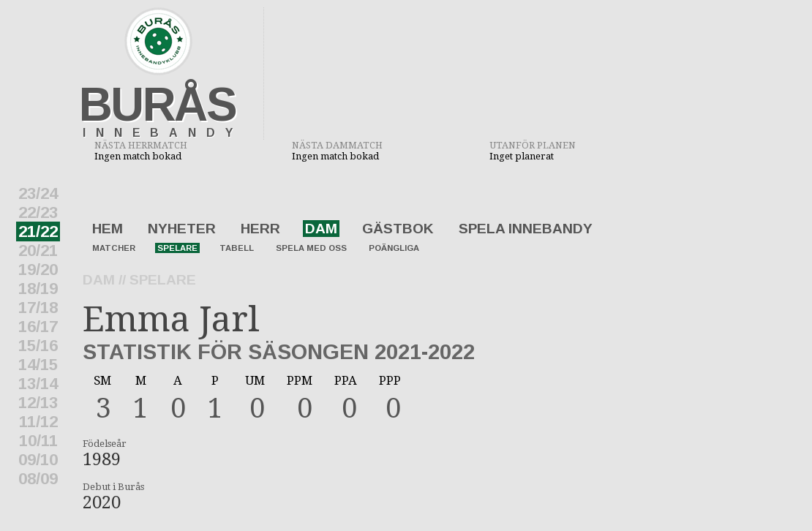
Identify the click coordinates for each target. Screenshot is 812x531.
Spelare (177, 248)
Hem (108, 229)
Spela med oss (311, 248)
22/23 (38, 212)
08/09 (38, 479)
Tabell (237, 248)
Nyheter (182, 229)
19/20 (38, 270)
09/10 (38, 460)
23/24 (38, 193)
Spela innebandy (526, 229)
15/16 (38, 346)
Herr (260, 229)
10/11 (38, 441)
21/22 (38, 231)
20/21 (38, 251)
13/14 (38, 384)
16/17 (38, 327)
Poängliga (394, 248)
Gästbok (398, 229)
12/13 (38, 403)
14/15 (38, 365)
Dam (321, 229)
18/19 (38, 289)
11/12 (38, 422)
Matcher (114, 248)
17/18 (38, 308)
